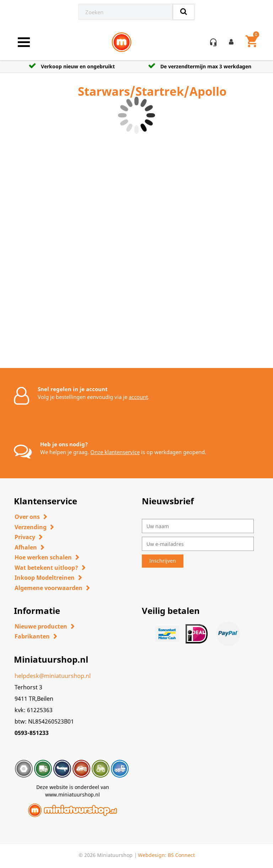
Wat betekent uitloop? (46, 568)
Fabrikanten (32, 636)
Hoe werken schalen (43, 557)
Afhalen (26, 547)
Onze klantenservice (115, 452)
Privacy (25, 537)
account (138, 397)
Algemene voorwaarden (49, 588)
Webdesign (151, 855)
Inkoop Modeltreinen (45, 578)
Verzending (31, 527)
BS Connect (181, 855)
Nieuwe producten (41, 626)
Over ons (27, 517)
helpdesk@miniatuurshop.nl (53, 676)
